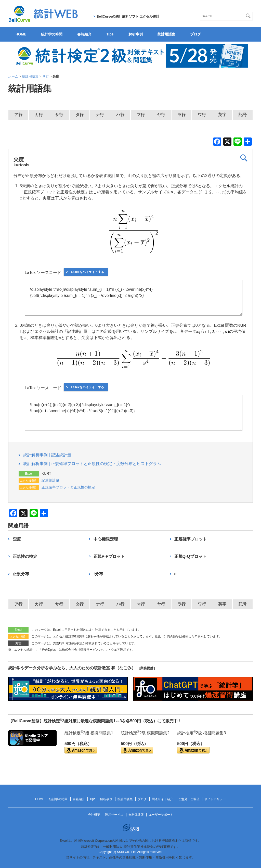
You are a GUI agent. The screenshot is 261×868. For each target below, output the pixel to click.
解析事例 (136, 34)
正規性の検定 (25, 556)
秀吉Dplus (49, 650)
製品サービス (114, 815)
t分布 (98, 574)
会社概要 (94, 815)
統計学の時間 (52, 34)
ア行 (18, 115)
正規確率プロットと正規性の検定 (68, 487)
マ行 (141, 115)
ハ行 (120, 115)
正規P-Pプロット (109, 556)
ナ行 (100, 115)
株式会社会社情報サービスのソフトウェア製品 (94, 650)
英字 (222, 115)
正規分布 (21, 574)
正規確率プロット (191, 539)
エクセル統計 (23, 650)
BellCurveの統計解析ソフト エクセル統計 (128, 16)
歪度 (17, 539)
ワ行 (202, 115)
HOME (21, 34)
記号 (243, 115)
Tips (110, 34)
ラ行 (181, 115)
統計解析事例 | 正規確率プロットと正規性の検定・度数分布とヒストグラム (92, 464)
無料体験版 (136, 815)
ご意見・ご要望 (189, 799)
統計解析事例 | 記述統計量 (47, 455)
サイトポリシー (215, 799)
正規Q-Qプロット (190, 556)
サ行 (59, 115)
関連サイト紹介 (162, 799)
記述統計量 (50, 480)
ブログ (195, 34)
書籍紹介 (84, 34)
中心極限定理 (106, 539)
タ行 (80, 115)
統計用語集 (166, 34)
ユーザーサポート (161, 815)
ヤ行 (161, 115)
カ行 (39, 115)
